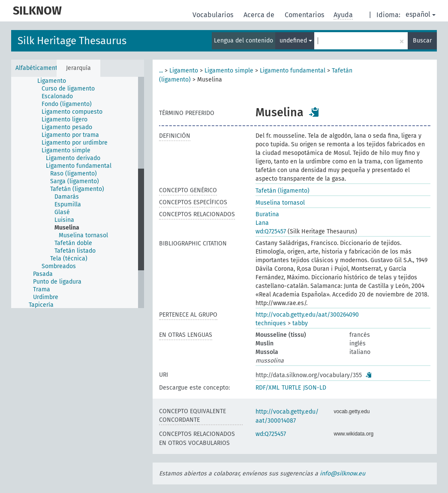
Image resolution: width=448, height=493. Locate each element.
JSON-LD (315, 388)
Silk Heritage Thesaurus (72, 41)
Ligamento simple (229, 71)
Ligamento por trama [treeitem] (70, 135)
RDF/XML (268, 388)
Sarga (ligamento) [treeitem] (75, 181)
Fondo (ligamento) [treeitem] (67, 104)
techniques (271, 323)
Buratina (267, 214)
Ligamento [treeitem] (52, 81)
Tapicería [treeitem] (41, 305)
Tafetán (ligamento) (283, 191)
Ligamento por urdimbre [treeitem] (75, 143)
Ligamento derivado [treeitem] (73, 158)
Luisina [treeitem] (64, 220)
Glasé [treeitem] (62, 212)
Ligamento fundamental (293, 71)
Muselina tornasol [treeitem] (83, 235)
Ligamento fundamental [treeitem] (79, 166)
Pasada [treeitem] (43, 274)
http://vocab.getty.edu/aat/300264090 (307, 315)
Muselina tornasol (280, 203)
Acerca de (260, 15)
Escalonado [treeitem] (57, 96)
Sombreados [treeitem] (59, 266)
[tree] (78, 192)
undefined (296, 41)
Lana (262, 223)
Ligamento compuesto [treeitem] (72, 112)
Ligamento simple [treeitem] (66, 150)
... (161, 71)
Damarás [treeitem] (67, 197)
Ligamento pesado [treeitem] (67, 127)
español (421, 14)
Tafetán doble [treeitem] (73, 243)
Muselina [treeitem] (67, 228)
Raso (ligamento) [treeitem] (74, 174)
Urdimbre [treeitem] (46, 297)
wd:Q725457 (271, 231)
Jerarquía (78, 68)
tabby (300, 323)
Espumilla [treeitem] (68, 204)
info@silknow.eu (343, 473)
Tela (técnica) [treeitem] (69, 259)
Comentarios (305, 15)
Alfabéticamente (36, 68)
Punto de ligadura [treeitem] (57, 282)
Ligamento (184, 71)
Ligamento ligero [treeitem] (65, 119)
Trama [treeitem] (42, 289)
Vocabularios (214, 15)
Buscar (422, 41)
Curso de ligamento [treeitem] (68, 89)
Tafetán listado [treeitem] (75, 251)
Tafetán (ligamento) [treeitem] (77, 189)
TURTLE (291, 388)
